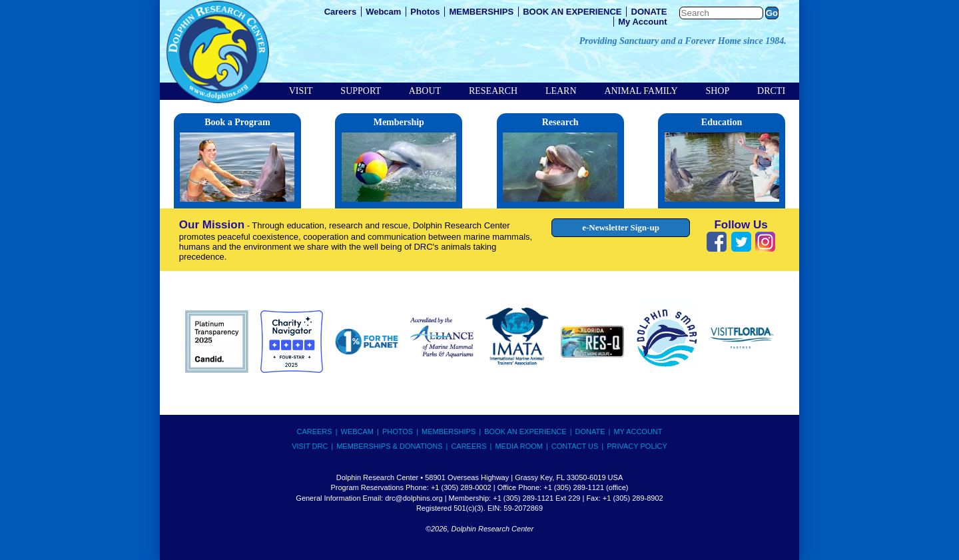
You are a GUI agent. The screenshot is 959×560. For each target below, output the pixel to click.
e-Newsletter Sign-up (621, 227)
